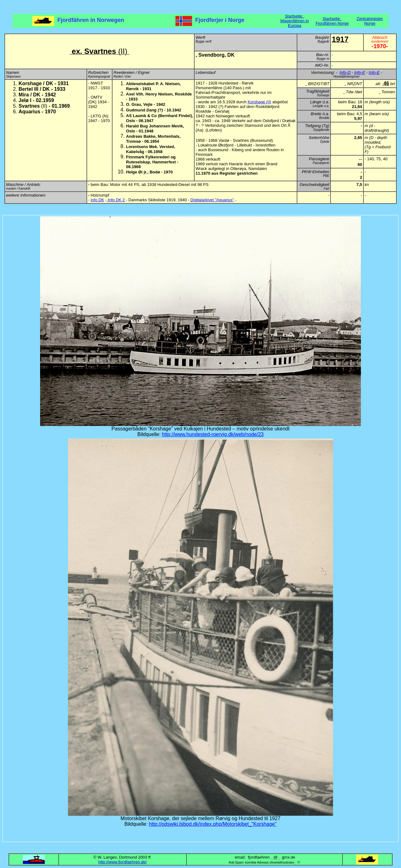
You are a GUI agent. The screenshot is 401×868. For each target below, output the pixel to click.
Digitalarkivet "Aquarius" (212, 200)
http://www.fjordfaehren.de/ (123, 862)
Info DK (97, 200)
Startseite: (294, 16)
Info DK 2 (116, 200)
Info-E (360, 72)
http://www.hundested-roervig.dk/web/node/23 (213, 434)
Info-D (345, 72)
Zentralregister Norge (370, 21)
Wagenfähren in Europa (295, 23)
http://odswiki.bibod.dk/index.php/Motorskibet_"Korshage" (213, 824)
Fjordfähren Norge (332, 23)
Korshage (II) (259, 102)
